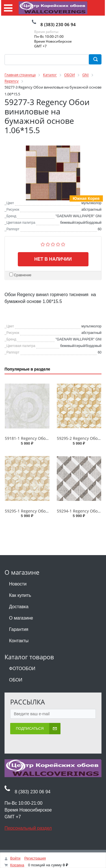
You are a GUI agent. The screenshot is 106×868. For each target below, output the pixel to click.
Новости (18, 584)
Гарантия (19, 629)
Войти (15, 858)
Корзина (17, 865)
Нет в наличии (53, 259)
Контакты (19, 641)
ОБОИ (16, 680)
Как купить (20, 595)
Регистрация (35, 858)
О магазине (21, 618)
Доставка (19, 607)
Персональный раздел (28, 828)
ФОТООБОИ (22, 669)
